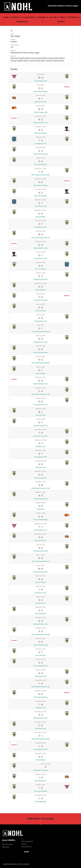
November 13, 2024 (40, 471)
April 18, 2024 (41, 545)
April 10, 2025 (41, 315)
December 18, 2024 (41, 430)
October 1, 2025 (41, 273)
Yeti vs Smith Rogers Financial (40, 238)
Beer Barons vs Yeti (40, 102)
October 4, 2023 (41, 785)
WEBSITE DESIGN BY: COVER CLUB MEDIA (16, 864)
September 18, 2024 (41, 534)
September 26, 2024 (41, 524)
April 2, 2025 (40, 325)
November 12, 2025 (40, 210)
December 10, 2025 (41, 179)
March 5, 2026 (41, 106)
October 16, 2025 (40, 252)
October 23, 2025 (40, 242)
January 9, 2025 (41, 419)
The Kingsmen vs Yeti (40, 227)
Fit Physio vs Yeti (41, 447)
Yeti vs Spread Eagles (40, 791)
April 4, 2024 (40, 565)
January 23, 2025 (40, 409)
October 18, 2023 (40, 774)
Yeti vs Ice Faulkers (41, 269)
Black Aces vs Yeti (41, 593)
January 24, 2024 (40, 659)
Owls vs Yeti (41, 509)
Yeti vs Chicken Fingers (40, 520)
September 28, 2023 (41, 795)
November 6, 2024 (41, 482)
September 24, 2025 (41, 283)
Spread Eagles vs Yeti (40, 81)
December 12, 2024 (41, 440)
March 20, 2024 (40, 586)
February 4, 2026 (40, 137)
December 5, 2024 (40, 450)
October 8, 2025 (41, 263)
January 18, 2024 (40, 670)
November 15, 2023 (40, 732)
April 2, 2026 (40, 85)
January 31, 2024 (40, 649)
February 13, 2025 (41, 388)
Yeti (12, 47)
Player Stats (28, 17)
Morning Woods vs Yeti (40, 279)
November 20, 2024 (40, 461)
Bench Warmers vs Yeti (41, 123)
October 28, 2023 (45, 764)
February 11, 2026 (41, 127)
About (63, 17)
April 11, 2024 (41, 555)
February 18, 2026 (41, 116)
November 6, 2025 (41, 221)
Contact (61, 22)
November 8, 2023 (41, 743)
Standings (42, 17)
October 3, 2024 (41, 513)
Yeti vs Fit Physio (41, 217)
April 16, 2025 (41, 304)
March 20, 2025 (40, 346)
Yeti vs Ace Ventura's (41, 133)
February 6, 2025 (40, 398)
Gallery (53, 17)
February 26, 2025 (41, 377)
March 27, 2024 (40, 576)
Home (6, 17)
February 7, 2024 (40, 639)
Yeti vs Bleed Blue (41, 802)
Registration (22, 22)
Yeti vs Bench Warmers (41, 91)
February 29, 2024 (41, 607)
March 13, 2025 (40, 357)
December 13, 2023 (41, 691)
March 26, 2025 (40, 336)
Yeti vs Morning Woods (40, 154)
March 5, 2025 (41, 367)
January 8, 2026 (41, 158)
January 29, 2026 (40, 148)
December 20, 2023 (41, 680)
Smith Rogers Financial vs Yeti (40, 175)
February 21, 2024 (41, 618)
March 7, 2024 (41, 597)
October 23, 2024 (40, 503)
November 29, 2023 (40, 712)
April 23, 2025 (41, 294)
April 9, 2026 (40, 74)
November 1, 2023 (41, 753)
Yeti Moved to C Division (41, 770)
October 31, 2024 (40, 492)
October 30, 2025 (40, 231)
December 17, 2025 (41, 168)
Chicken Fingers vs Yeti (40, 112)
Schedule (15, 17)
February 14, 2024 (41, 628)
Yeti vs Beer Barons (40, 540)
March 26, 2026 (40, 95)
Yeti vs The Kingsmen (40, 164)
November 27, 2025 (40, 200)
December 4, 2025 (40, 189)
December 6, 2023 (40, 701)
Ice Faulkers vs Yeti (41, 144)
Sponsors (73, 17)
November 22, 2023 (40, 722)
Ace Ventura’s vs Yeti (41, 258)
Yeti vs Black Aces (41, 614)
